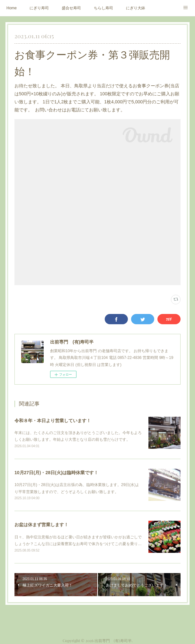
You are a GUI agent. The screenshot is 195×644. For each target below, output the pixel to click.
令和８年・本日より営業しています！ (53, 421)
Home (12, 8)
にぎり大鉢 (136, 8)
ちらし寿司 (103, 8)
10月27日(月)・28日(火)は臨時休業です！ (56, 473)
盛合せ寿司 (71, 8)
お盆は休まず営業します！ (41, 525)
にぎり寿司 (39, 8)
